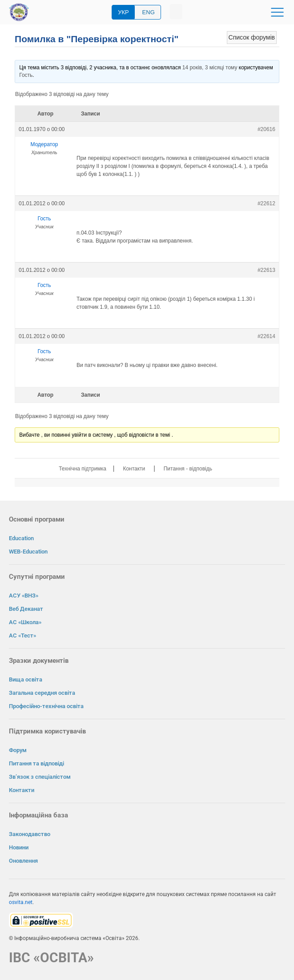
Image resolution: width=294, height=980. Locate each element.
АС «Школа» (25, 622)
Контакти (134, 469)
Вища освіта (26, 679)
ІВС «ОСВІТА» (51, 958)
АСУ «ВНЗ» (24, 596)
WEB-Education (28, 552)
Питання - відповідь (188, 469)
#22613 (266, 270)
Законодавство (30, 834)
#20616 (266, 129)
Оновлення (23, 861)
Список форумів (252, 37)
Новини (19, 847)
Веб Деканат (26, 609)
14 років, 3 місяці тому (210, 68)
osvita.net (21, 902)
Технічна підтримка (83, 469)
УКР (123, 12)
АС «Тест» (22, 635)
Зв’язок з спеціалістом (40, 777)
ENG (149, 12)
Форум (18, 750)
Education (21, 538)
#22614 (266, 336)
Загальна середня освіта (42, 693)
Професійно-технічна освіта (46, 706)
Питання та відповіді (36, 763)
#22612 (266, 203)
